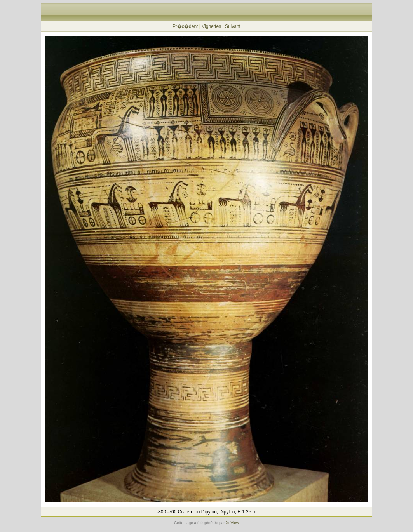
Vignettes (211, 26)
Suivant (233, 26)
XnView (232, 523)
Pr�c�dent (185, 26)
